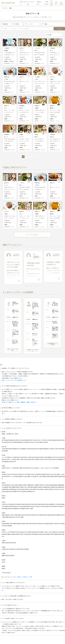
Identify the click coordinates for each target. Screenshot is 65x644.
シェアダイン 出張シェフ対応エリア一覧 (21, 577)
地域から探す (23, 3)
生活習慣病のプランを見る (52, 344)
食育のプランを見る (33, 350)
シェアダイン (5, 8)
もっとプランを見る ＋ (32, 235)
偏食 (10, 8)
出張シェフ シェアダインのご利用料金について (14, 380)
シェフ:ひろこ (16, 254)
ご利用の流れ (46, 3)
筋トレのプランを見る (13, 350)
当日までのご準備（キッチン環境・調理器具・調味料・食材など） (19, 402)
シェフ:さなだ (56, 254)
